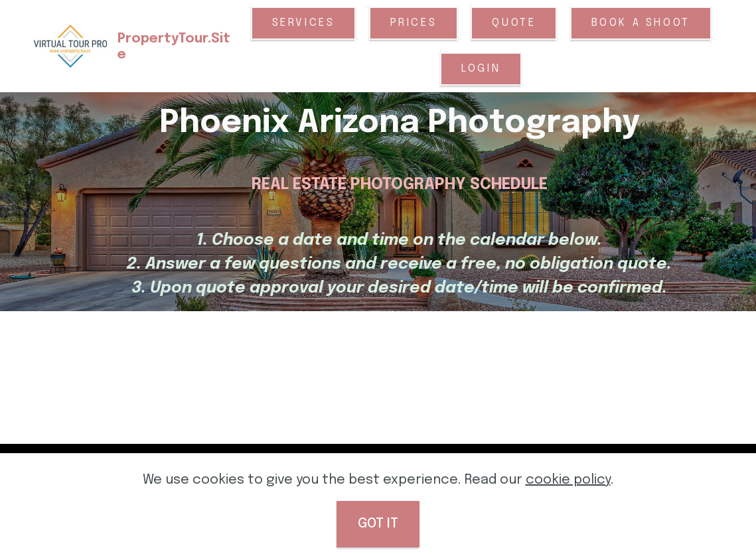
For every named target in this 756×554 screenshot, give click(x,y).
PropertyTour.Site (178, 47)
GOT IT (378, 524)
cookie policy (568, 480)
